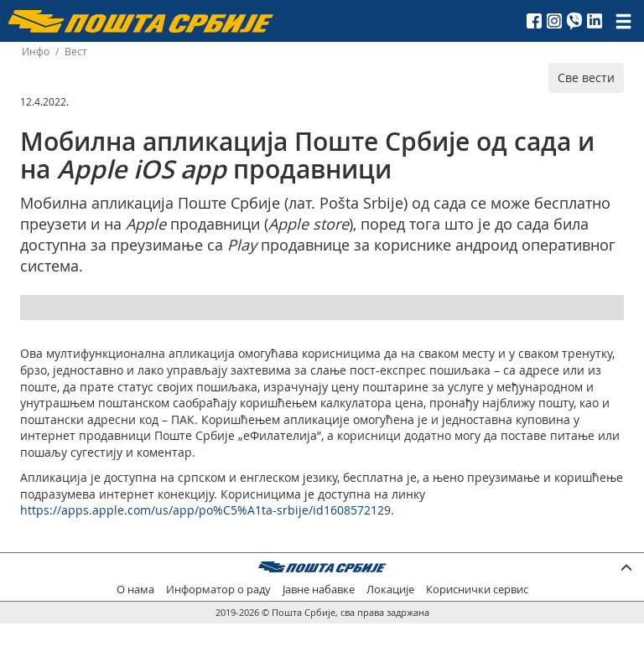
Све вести (586, 78)
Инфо (36, 52)
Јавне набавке (319, 590)
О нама (135, 590)
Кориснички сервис (477, 590)
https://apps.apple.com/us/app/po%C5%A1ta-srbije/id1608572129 (205, 510)
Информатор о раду (218, 590)
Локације (390, 590)
